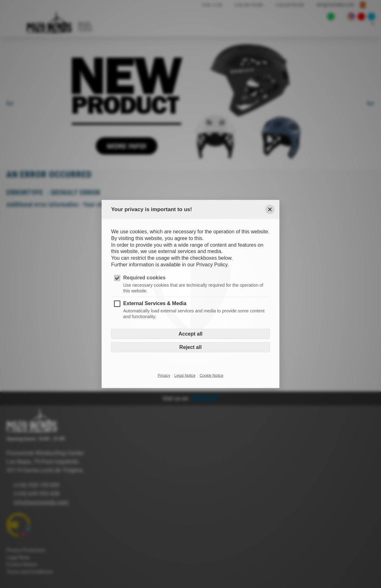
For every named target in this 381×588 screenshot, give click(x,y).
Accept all (190, 334)
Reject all (190, 347)
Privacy (164, 376)
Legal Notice (185, 376)
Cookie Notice (212, 376)
